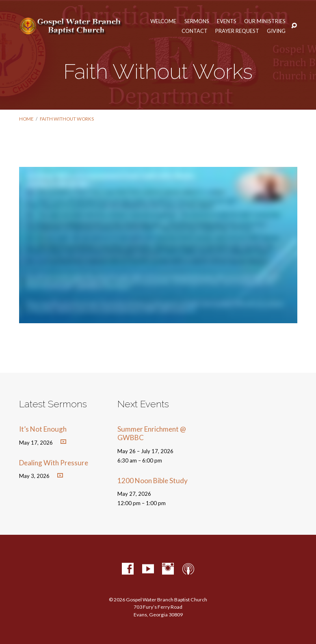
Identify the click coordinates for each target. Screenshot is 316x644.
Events (227, 21)
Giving (276, 31)
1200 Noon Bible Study (153, 481)
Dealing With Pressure (54, 463)
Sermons (197, 21)
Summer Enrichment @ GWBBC (152, 433)
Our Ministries (265, 21)
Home (26, 119)
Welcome (163, 21)
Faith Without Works (67, 119)
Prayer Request (237, 31)
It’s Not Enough (43, 429)
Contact (195, 31)
